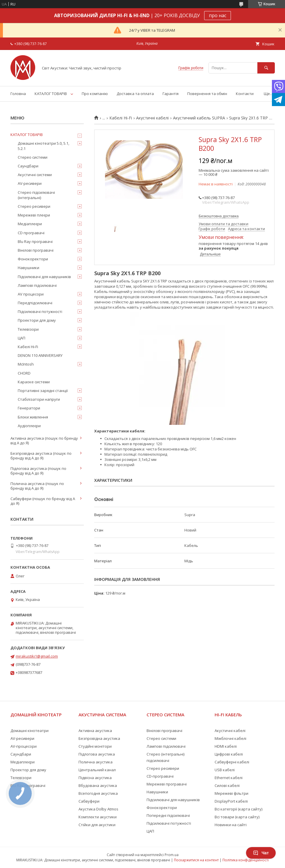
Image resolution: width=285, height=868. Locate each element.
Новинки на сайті (231, 825)
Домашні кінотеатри (30, 731)
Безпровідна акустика (99, 738)
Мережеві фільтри (231, 793)
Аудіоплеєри (29, 426)
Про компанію (95, 94)
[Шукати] (266, 68)
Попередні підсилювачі (168, 815)
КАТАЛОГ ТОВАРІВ (51, 94)
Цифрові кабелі (229, 754)
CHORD (24, 373)
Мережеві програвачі (167, 784)
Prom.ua (172, 855)
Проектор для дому (28, 770)
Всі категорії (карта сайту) (238, 809)
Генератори (29, 408)
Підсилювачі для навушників (44, 277)
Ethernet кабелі (229, 778)
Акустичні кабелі (152, 118)
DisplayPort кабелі (231, 801)
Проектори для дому (37, 320)
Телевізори (28, 329)
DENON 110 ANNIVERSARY (40, 355)
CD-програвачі (160, 776)
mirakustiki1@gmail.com (37, 656)
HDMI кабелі (226, 746)
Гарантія (171, 94)
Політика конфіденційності (246, 860)
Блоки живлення (33, 417)
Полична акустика (96, 762)
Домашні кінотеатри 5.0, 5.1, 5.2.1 (43, 146)
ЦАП (22, 338)
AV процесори (31, 294)
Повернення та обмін (207, 94)
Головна (18, 94)
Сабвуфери (89, 801)
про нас (218, 15)
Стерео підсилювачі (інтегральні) (36, 195)
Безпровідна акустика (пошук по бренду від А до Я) (41, 456)
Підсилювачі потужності (40, 312)
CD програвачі (31, 233)
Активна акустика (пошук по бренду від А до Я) (44, 441)
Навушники (28, 268)
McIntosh (26, 364)
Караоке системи (34, 382)
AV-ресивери (30, 183)
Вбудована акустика (98, 785)
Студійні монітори (95, 746)
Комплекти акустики (98, 817)
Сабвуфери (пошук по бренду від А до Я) (43, 501)
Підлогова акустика (97, 754)
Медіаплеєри (30, 224)
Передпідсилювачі (35, 303)
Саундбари (28, 166)
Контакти (245, 94)
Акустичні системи (35, 175)
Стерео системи (33, 157)
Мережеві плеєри (34, 215)
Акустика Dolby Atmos (98, 809)
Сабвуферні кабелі (232, 762)
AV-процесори (24, 746)
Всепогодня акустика (98, 793)
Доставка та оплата (135, 94)
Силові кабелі (227, 785)
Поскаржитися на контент (196, 860)
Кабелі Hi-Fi (121, 118)
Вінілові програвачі (36, 250)
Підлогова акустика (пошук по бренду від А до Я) (38, 471)
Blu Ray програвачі (35, 241)
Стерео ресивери (34, 206)
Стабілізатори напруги (39, 399)
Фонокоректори (33, 259)
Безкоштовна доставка (219, 216)
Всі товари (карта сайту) (237, 817)
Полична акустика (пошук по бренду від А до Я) (37, 486)
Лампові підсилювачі (37, 285)
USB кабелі (225, 770)
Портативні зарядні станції (43, 391)
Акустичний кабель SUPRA (199, 118)
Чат (261, 853)
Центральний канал (97, 770)
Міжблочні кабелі (230, 738)
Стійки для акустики (97, 825)
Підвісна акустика (95, 778)
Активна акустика (95, 731)
